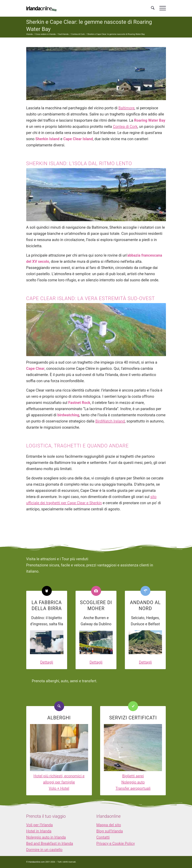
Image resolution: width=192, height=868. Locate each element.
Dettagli (47, 662)
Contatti (103, 837)
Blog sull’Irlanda (110, 831)
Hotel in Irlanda (39, 831)
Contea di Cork (125, 127)
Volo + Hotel (59, 788)
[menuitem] (153, 8)
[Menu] (161, 8)
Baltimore (127, 108)
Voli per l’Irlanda (40, 825)
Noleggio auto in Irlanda (46, 837)
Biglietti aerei (133, 776)
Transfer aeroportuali (133, 788)
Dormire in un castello (44, 850)
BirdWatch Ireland (110, 421)
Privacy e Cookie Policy (116, 843)
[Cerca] (153, 8)
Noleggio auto (133, 782)
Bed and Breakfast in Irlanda (50, 843)
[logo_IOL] (41, 8)
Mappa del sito (109, 825)
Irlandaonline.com (37, 862)
